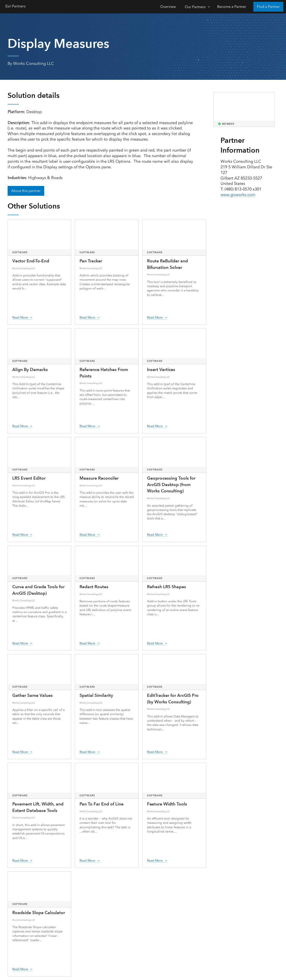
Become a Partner (232, 7)
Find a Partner (268, 7)
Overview (168, 7)
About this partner (26, 191)
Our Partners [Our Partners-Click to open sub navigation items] (195, 7)
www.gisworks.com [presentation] (238, 195)
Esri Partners (15, 6)
